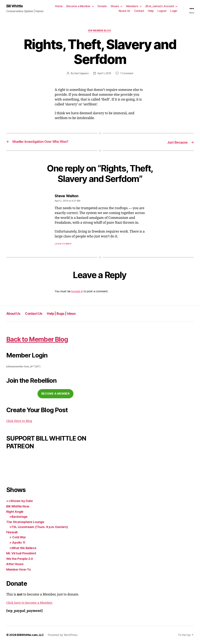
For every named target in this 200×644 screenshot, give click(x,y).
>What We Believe (24, 548)
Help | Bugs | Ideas (68, 314)
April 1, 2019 (104, 74)
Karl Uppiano (81, 74)
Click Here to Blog (20, 421)
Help (151, 11)
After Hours (15, 564)
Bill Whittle (15, 6)
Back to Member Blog (42, 339)
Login (174, 11)
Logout (162, 11)
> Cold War (18, 537)
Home (59, 6)
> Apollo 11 (18, 543)
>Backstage (19, 517)
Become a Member (78, 6)
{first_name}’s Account (160, 6)
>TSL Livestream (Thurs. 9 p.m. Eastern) (41, 527)
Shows (115, 6)
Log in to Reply (63, 244)
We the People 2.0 (20, 559)
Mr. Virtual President (22, 554)
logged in (77, 292)
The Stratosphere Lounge (26, 522)
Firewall (12, 532)
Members (132, 6)
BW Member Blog (100, 31)
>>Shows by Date (20, 501)
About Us (124, 11)
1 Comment (127, 74)
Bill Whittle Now (19, 507)
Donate (102, 6)
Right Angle (15, 512)
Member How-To (19, 570)
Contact (139, 11)
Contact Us (37, 314)
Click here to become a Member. (31, 603)
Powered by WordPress (63, 635)
